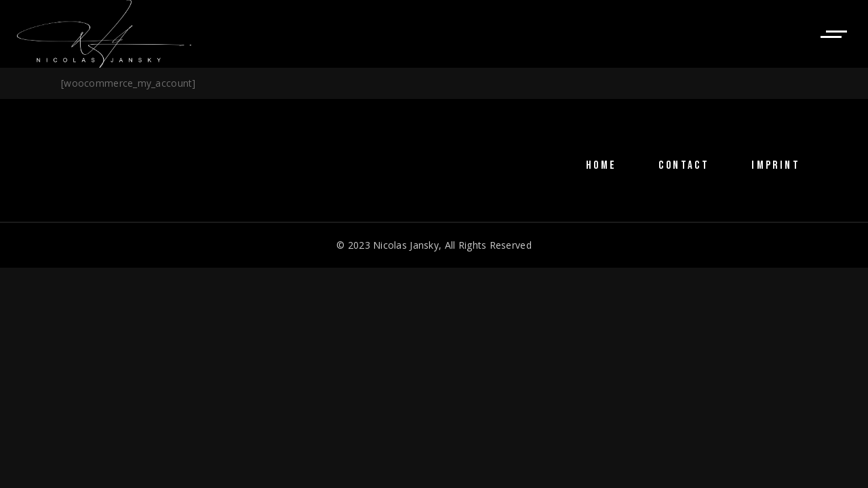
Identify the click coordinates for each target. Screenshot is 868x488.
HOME (601, 165)
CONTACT (684, 165)
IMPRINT (776, 165)
